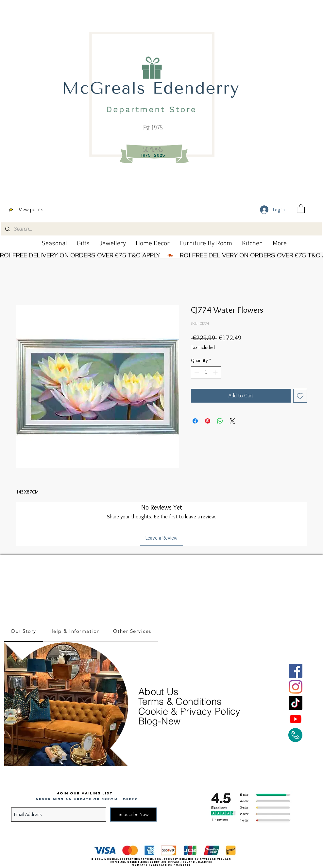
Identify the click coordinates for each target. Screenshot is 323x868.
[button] (301, 208)
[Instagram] (296, 687)
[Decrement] (196, 372)
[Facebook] (296, 671)
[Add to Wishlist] (300, 396)
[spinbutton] (206, 372)
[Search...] (161, 229)
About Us (160, 692)
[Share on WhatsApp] (220, 421)
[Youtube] (296, 719)
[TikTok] (296, 703)
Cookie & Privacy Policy (189, 711)
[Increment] (216, 372)
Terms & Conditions (180, 701)
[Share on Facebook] (195, 421)
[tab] (24, 632)
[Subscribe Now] (133, 815)
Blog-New (159, 721)
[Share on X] (232, 421)
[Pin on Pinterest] (208, 421)
